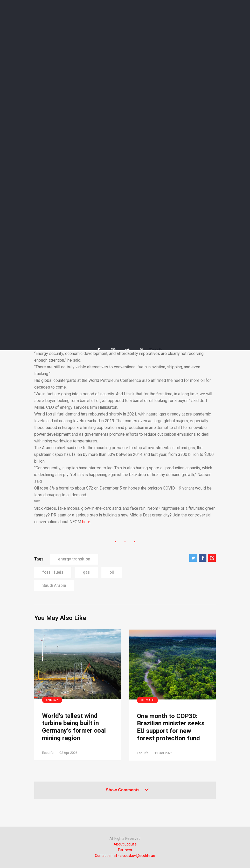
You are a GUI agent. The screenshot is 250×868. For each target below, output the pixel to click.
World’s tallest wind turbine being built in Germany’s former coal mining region (74, 727)
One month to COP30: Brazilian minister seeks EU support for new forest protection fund (171, 728)
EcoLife (48, 753)
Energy (52, 700)
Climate (147, 700)
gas (86, 572)
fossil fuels (53, 572)
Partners (125, 850)
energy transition (74, 559)
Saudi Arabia (54, 586)
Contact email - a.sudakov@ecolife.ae (125, 856)
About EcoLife (125, 844)
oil (112, 572)
